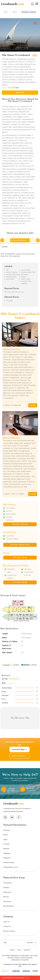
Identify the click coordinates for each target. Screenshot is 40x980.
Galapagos (7, 853)
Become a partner (9, 931)
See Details (33, 405)
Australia (6, 844)
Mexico (6, 835)
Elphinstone (7, 892)
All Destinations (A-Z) (11, 867)
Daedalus (6, 888)
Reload (27, 978)
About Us (7, 922)
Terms (19, 950)
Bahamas (6, 849)
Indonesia (7, 830)
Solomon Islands (9, 863)
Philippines (7, 858)
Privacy (12, 950)
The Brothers (8, 883)
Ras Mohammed (9, 906)
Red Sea (6, 897)
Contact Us (7, 926)
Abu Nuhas (7, 901)
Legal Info (27, 950)
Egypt (5, 839)
